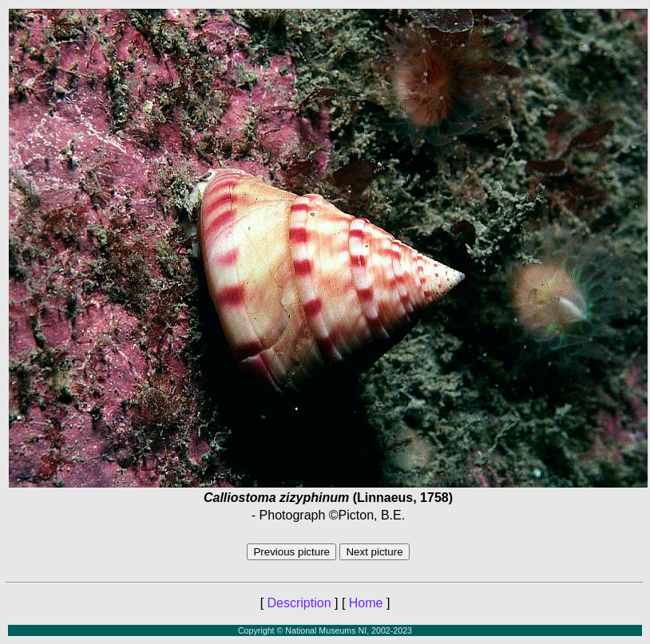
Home (366, 603)
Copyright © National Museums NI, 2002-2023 (325, 630)
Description (299, 603)
